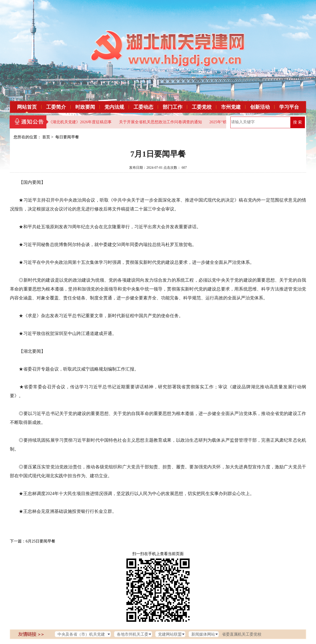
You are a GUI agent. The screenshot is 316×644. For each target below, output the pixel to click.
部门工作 (173, 107)
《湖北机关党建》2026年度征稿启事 (80, 122)
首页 (46, 137)
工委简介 (56, 107)
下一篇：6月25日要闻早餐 (33, 541)
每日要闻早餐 (67, 137)
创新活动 (260, 107)
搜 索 (297, 122)
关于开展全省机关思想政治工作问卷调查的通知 (160, 122)
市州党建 (231, 107)
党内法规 (114, 107)
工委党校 (202, 107)
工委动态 (143, 107)
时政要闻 (85, 107)
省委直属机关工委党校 (242, 634)
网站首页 (27, 107)
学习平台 (289, 107)
